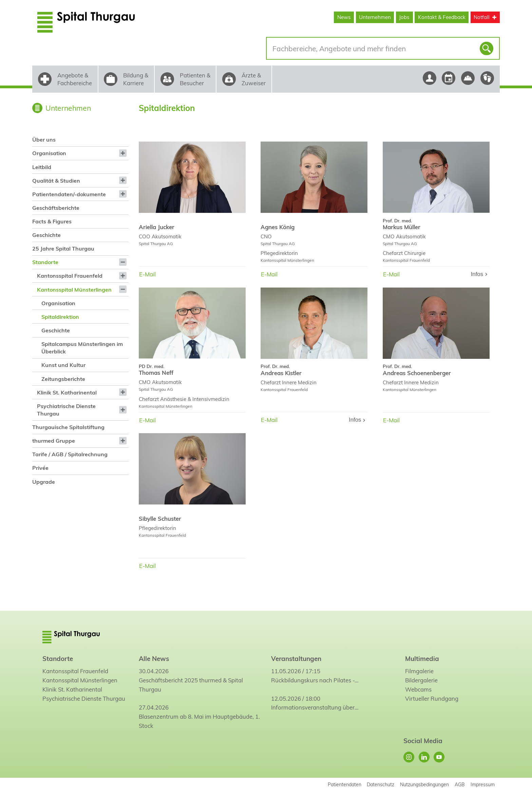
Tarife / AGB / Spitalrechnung (70, 454)
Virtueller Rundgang (432, 698)
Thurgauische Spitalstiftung (68, 427)
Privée (40, 468)
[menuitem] (80, 140)
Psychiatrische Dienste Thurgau (66, 410)
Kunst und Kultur (63, 365)
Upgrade (44, 482)
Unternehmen (375, 17)
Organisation (49, 153)
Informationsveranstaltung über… (315, 707)
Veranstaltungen (296, 659)
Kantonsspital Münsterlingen (74, 290)
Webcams (418, 689)
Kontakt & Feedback (442, 17)
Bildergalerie (421, 680)
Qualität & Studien (56, 181)
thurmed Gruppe (54, 441)
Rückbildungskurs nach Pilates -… (315, 680)
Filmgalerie (419, 671)
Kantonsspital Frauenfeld (70, 276)
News (344, 17)
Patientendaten (345, 784)
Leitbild (42, 167)
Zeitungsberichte (63, 379)
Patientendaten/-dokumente (69, 194)
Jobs (404, 17)
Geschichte (46, 235)
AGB (460, 784)
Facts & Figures (52, 221)
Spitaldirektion (60, 317)
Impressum (483, 784)
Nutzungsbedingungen (424, 784)
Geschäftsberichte (56, 208)
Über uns (44, 140)
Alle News (154, 659)
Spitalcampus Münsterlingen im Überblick (82, 348)
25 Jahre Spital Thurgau (63, 249)
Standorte (45, 262)
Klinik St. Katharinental (67, 392)
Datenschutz (381, 784)
